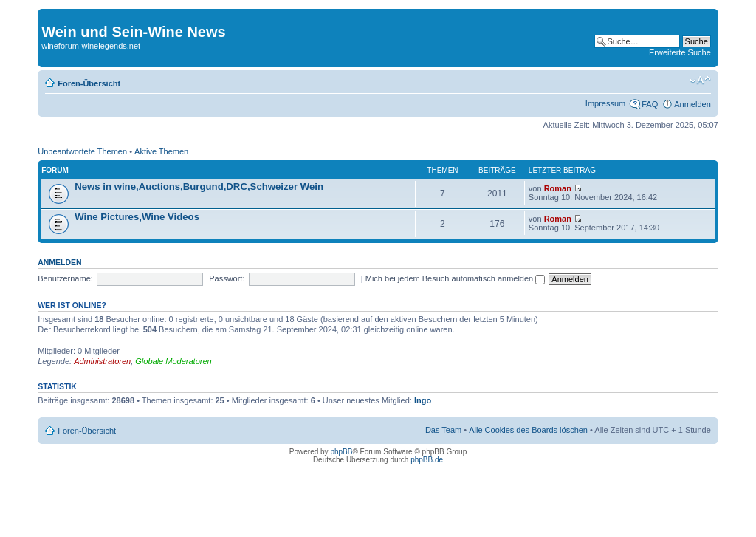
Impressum (605, 103)
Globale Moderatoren (173, 361)
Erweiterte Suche (680, 52)
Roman (558, 188)
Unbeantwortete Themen (82, 151)
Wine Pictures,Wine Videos (137, 217)
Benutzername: (65, 278)
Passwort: (227, 278)
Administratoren (102, 361)
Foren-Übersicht (89, 83)
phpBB (341, 452)
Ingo (423, 400)
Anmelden (693, 104)
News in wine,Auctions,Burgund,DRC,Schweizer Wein (199, 187)
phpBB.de (427, 460)
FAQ (650, 104)
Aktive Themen (161, 151)
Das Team (443, 430)
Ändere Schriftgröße (700, 81)
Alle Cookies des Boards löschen (528, 430)
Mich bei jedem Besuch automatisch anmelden (456, 278)
